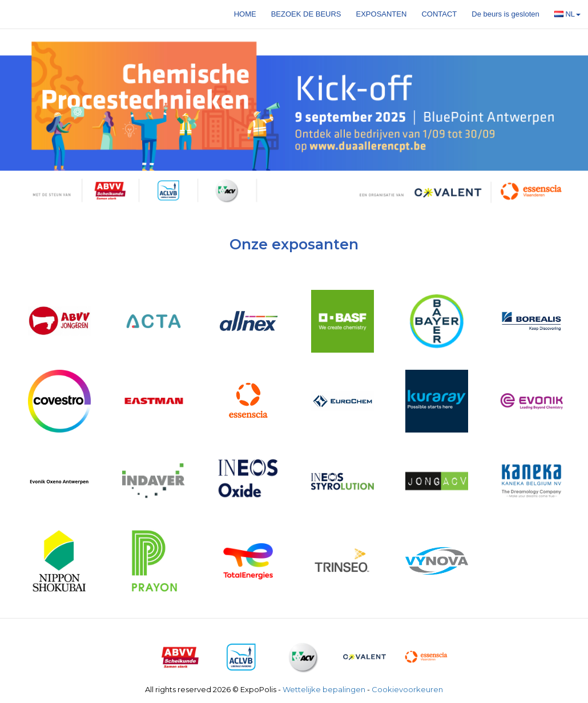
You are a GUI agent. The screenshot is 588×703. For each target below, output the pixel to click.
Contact (439, 14)
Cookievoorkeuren (407, 689)
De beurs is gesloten (506, 14)
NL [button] (567, 14)
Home (245, 14)
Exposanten (382, 14)
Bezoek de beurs (306, 14)
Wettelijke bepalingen (324, 689)
